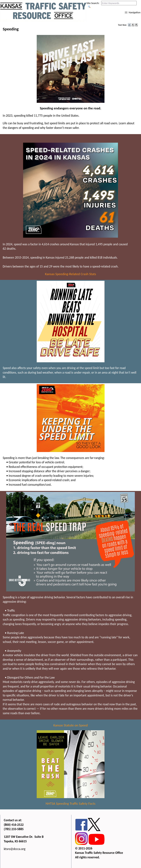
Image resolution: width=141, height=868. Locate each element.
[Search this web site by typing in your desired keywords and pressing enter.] (119, 3)
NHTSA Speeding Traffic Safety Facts (70, 803)
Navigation (135, 12)
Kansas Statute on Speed (71, 725)
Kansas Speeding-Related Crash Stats (71, 274)
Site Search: (93, 3)
